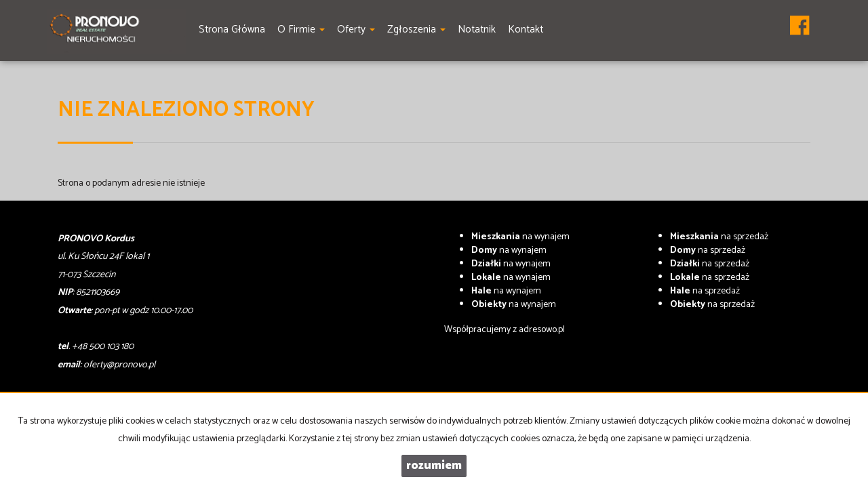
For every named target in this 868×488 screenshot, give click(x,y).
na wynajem (520, 237)
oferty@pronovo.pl (119, 365)
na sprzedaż (719, 237)
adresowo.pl (542, 330)
